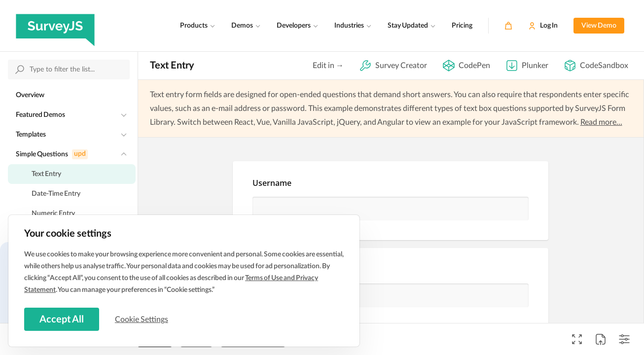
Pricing (462, 26)
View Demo (599, 26)
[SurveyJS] (55, 26)
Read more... (601, 122)
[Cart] (508, 26)
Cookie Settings (143, 319)
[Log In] (543, 26)
